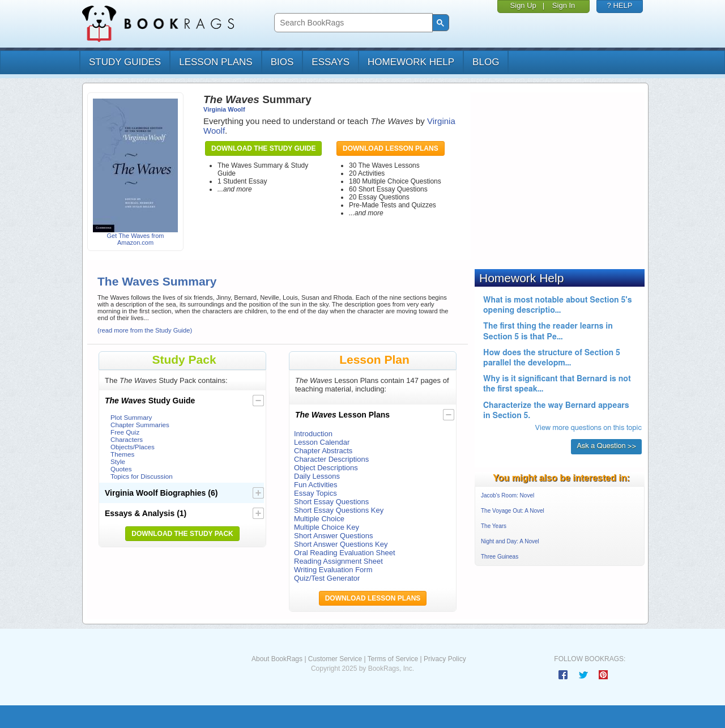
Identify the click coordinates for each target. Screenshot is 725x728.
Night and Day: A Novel (510, 541)
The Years (494, 526)
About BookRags (277, 659)
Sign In (564, 5)
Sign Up (523, 5)
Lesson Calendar (322, 442)
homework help (411, 62)
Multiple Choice (319, 519)
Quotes (121, 469)
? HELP (620, 5)
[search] (352, 23)
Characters (127, 439)
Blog (486, 62)
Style (118, 461)
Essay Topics (315, 493)
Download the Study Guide (263, 148)
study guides (125, 62)
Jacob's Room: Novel (507, 495)
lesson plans (216, 62)
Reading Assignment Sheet (338, 561)
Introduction (313, 434)
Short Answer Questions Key (341, 544)
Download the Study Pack (182, 534)
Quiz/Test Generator (327, 578)
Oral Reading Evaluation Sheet (345, 553)
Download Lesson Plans (391, 148)
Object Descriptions (326, 468)
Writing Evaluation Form (333, 570)
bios (282, 62)
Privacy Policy (445, 659)
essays (330, 62)
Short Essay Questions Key (339, 510)
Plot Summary (131, 417)
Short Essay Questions (331, 502)
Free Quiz (125, 432)
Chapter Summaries (140, 425)
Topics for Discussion (142, 476)
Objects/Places (133, 447)
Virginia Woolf (224, 109)
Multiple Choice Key (327, 527)
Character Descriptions (331, 459)
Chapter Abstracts (323, 451)
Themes (122, 454)
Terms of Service (393, 659)
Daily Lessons (317, 476)
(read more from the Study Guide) (145, 330)
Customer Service (335, 659)
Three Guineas (500, 557)
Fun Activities (316, 485)
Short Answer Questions (333, 536)
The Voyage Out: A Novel (513, 511)
